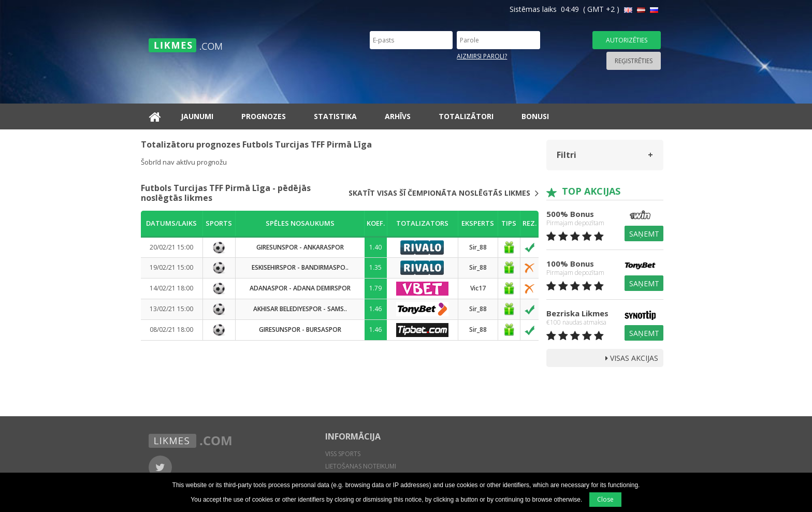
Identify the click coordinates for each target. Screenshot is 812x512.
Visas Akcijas (632, 358)
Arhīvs (398, 116)
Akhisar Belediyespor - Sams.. (300, 309)
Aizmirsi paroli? (482, 56)
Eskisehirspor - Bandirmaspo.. (300, 267)
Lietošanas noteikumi (361, 466)
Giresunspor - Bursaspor (300, 330)
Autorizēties (627, 40)
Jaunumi (197, 116)
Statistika (335, 116)
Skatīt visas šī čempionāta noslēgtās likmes (444, 193)
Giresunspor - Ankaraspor (300, 247)
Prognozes (264, 116)
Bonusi (535, 116)
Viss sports (343, 454)
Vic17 (478, 288)
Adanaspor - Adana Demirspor (300, 288)
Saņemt (644, 234)
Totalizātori (466, 116)
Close (605, 499)
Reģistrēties (634, 61)
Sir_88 (478, 247)
